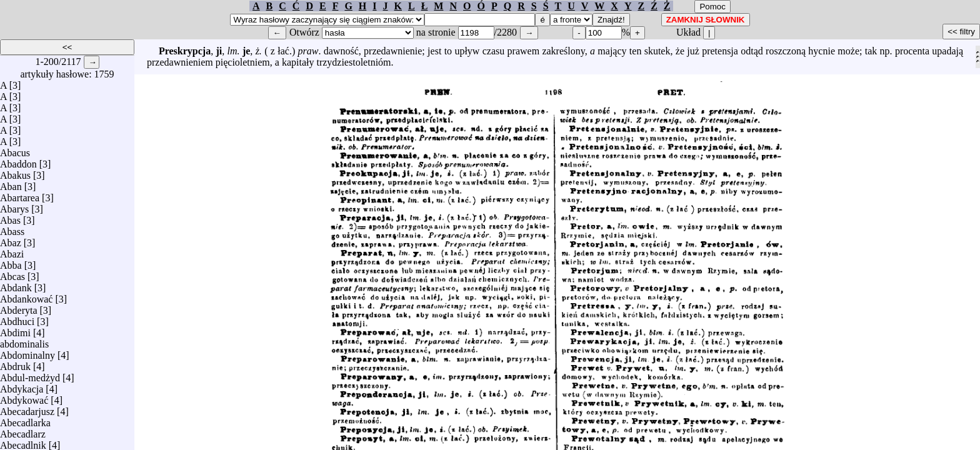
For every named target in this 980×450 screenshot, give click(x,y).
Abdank (16, 285)
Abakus (15, 172)
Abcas (12, 273)
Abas (10, 217)
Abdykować (24, 397)
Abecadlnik (23, 442)
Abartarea (20, 195)
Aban (11, 183)
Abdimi (15, 330)
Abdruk (15, 363)
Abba (11, 262)
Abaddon (18, 161)
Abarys (14, 206)
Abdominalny (27, 352)
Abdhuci (17, 318)
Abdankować (26, 296)
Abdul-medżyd (30, 375)
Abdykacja (22, 386)
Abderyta (19, 307)
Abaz (11, 240)
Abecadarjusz (27, 408)
